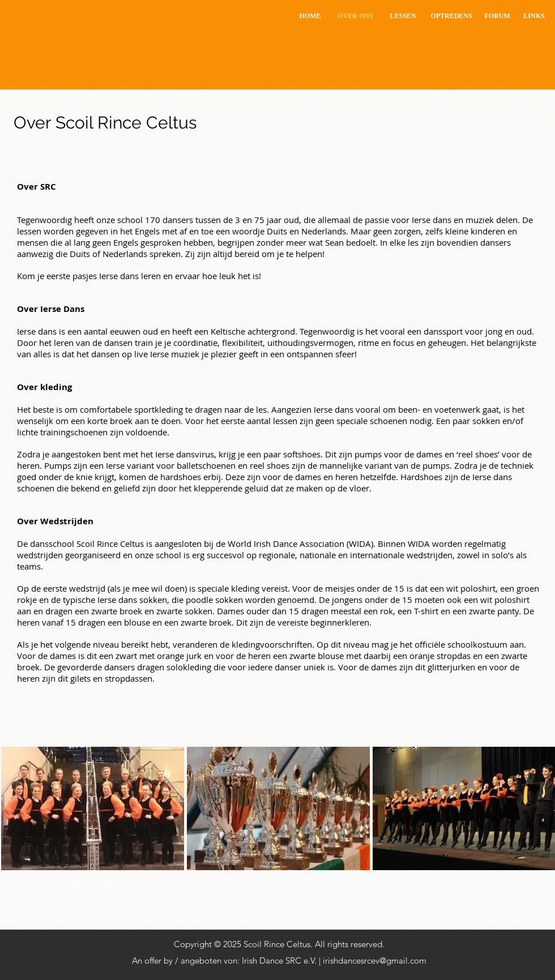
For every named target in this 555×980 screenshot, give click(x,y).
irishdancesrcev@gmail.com (375, 960)
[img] (93, 831)
